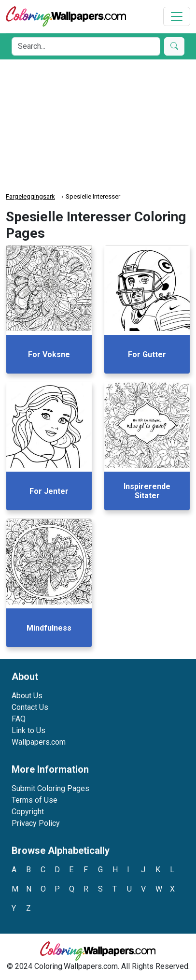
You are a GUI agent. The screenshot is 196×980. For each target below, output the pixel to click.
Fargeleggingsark (30, 196)
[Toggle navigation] (177, 16)
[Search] (86, 46)
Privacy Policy (36, 823)
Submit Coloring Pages (50, 788)
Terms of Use (35, 800)
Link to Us (28, 730)
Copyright (28, 812)
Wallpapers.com (39, 742)
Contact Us (30, 707)
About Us (27, 696)
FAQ (19, 719)
